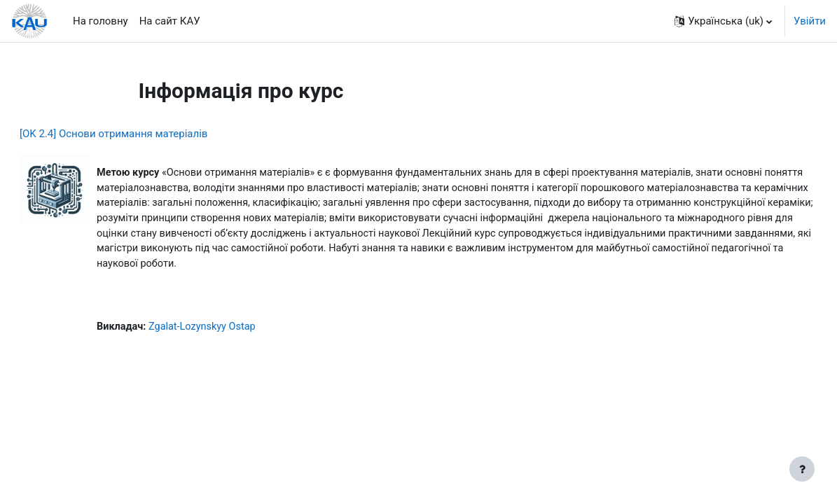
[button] (723, 21)
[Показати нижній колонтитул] (802, 469)
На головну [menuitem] (101, 21)
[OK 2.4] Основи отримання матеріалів (147, 134)
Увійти (810, 21)
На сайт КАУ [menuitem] (170, 21)
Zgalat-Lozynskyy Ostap (240, 347)
